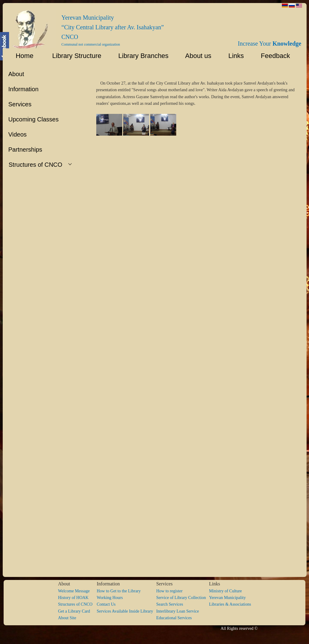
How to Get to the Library (119, 591)
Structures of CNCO (77, 604)
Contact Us (106, 604)
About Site (67, 618)
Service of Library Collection (183, 598)
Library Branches (141, 56)
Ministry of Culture (226, 591)
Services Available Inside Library (126, 611)
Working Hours (110, 598)
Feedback (277, 56)
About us (196, 56)
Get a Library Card (74, 611)
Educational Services (174, 618)
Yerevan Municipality (228, 598)
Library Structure (73, 56)
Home (21, 56)
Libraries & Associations (230, 604)
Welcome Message (74, 591)
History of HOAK (73, 598)
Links (233, 56)
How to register (169, 591)
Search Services (170, 604)
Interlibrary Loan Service (178, 611)
